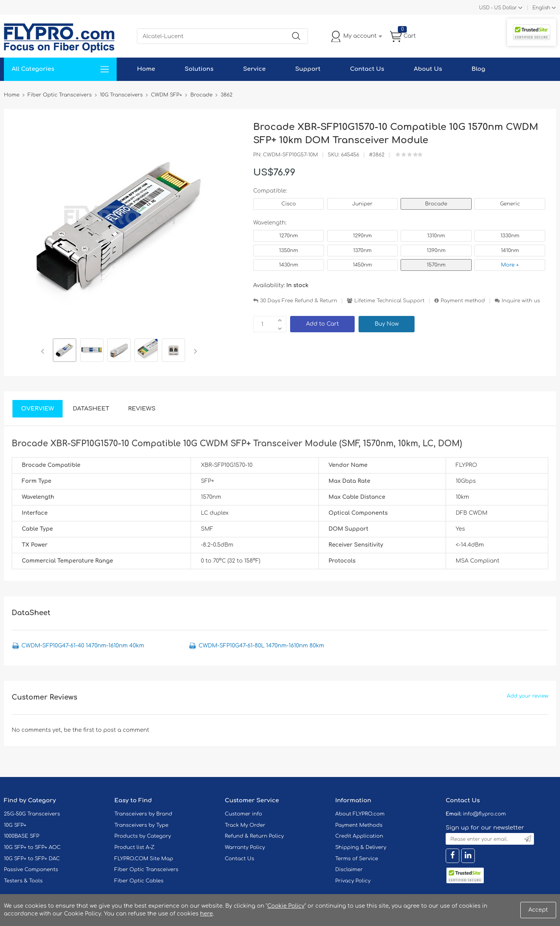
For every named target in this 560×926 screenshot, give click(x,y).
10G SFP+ (15, 825)
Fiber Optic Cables (139, 881)
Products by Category (143, 836)
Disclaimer (349, 870)
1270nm (289, 236)
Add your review (528, 696)
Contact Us (367, 69)
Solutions (199, 69)
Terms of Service (357, 859)
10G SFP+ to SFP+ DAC (32, 859)
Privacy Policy (353, 881)
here (206, 914)
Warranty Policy (245, 847)
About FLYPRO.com (360, 814)
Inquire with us (521, 301)
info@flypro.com (484, 814)
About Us (428, 69)
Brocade (436, 204)
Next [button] (194, 351)
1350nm (288, 251)
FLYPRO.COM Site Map (144, 859)
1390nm (436, 251)
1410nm (510, 251)
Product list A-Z (134, 847)
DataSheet (91, 409)
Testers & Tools (23, 881)
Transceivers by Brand (143, 814)
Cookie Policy (286, 906)
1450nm (362, 265)
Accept (538, 910)
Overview (38, 409)
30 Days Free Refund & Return (299, 301)
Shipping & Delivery (361, 847)
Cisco (288, 204)
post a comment (126, 730)
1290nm (363, 236)
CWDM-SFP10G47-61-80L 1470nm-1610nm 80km (261, 646)
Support (308, 69)
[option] (65, 351)
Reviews (142, 409)
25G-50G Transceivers (32, 814)
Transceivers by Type (141, 825)
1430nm (288, 265)
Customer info (243, 814)
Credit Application (359, 836)
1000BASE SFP (22, 836)
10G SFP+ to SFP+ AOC (32, 847)
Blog (479, 69)
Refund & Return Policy (254, 836)
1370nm (362, 251)
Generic (510, 204)
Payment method (463, 301)
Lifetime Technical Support (389, 301)
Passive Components (31, 870)
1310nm (436, 236)
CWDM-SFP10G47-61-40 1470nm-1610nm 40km (83, 646)
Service (254, 69)
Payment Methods (359, 825)
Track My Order (245, 825)
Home (146, 69)
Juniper (362, 204)
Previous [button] (44, 351)
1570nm (436, 265)
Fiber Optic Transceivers (146, 870)
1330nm (510, 236)
